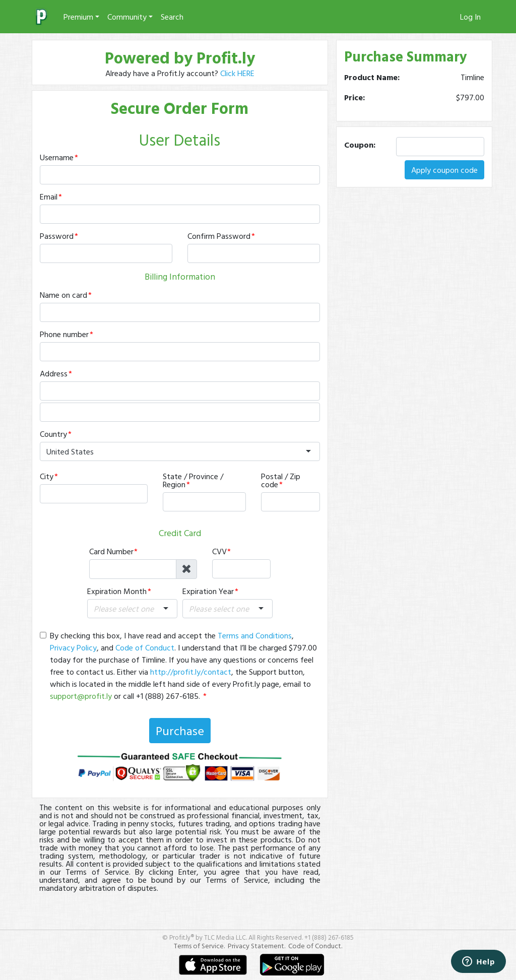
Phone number (64, 334)
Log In (470, 17)
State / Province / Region (193, 480)
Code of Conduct (145, 647)
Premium (78, 17)
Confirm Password (219, 236)
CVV (219, 551)
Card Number (111, 551)
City (47, 476)
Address (54, 373)
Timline (472, 77)
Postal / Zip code (281, 480)
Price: (354, 97)
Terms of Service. (199, 945)
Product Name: (372, 77)
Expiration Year (208, 591)
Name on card (63, 295)
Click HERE (237, 73)
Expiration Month (117, 591)
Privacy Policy (73, 647)
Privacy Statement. (256, 945)
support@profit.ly (81, 696)
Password (57, 236)
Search (172, 17)
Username (57, 157)
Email (49, 197)
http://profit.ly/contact (191, 672)
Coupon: (360, 145)
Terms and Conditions (255, 635)
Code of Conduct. (315, 945)
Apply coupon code (444, 170)
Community (127, 17)
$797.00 (470, 97)
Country (53, 434)
